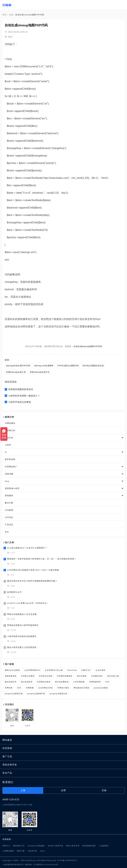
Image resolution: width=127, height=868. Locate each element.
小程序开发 (32, 851)
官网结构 (9, 688)
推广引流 (7, 756)
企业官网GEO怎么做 (54, 670)
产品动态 (9, 525)
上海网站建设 (8, 851)
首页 (5, 15)
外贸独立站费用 (28, 676)
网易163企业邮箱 (12, 670)
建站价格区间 (11, 682)
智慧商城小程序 (12, 488)
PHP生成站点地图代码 (68, 366)
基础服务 (9, 495)
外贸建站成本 (97, 676)
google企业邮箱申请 (36, 694)
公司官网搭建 (79, 682)
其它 (7, 532)
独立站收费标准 (62, 682)
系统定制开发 (10, 765)
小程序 (8, 445)
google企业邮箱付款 (58, 694)
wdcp (42, 851)
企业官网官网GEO (32, 670)
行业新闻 (9, 510)
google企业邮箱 (101, 688)
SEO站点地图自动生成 (93, 366)
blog (7, 481)
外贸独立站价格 (46, 676)
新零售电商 (10, 459)
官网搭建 (30, 688)
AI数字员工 (86, 670)
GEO (19, 688)
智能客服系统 (11, 676)
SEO (107, 682)
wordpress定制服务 (36, 846)
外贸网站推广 (11, 467)
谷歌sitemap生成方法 (40, 372)
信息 (11, 15)
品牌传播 (9, 474)
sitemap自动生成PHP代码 (18, 366)
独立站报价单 (27, 682)
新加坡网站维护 (89, 846)
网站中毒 (21, 851)
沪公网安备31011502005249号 (46, 865)
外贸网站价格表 (44, 682)
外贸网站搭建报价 (65, 676)
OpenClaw (72, 670)
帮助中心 (6, 846)
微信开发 (9, 438)
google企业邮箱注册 (14, 694)
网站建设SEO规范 (81, 688)
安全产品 (7, 773)
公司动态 (9, 517)
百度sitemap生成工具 (16, 372)
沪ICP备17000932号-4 (67, 860)
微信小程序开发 (73, 846)
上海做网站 (104, 846)
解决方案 (9, 503)
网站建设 (7, 740)
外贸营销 (7, 748)
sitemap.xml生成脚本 (44, 366)
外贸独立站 (10, 430)
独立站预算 (82, 676)
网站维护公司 (19, 846)
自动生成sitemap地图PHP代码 (88, 346)
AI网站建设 (10, 423)
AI (6, 452)
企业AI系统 (100, 670)
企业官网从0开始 (46, 688)
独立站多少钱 (113, 676)
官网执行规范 (63, 688)
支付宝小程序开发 (56, 846)
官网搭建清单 (95, 682)
